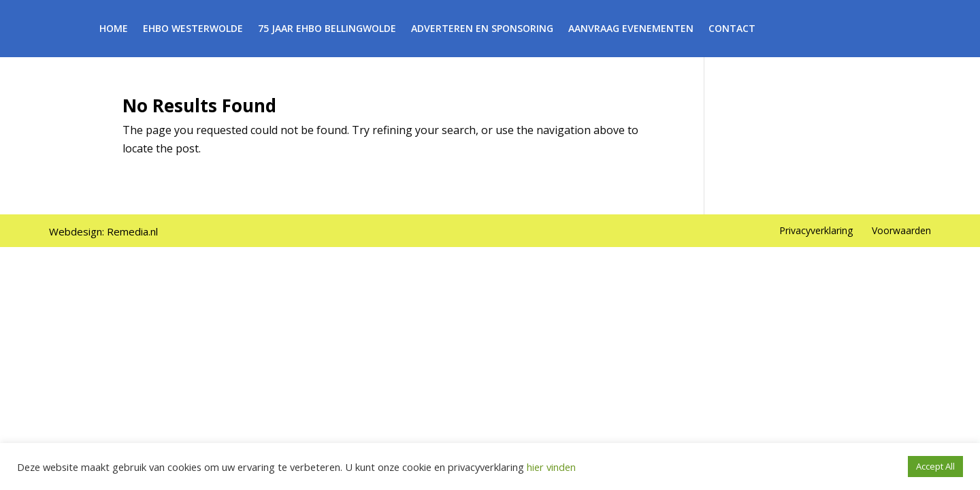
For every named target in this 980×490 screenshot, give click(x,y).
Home (114, 29)
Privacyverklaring (816, 230)
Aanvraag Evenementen (631, 29)
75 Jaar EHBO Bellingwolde (327, 29)
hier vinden (550, 467)
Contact (732, 29)
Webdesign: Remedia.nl (103, 231)
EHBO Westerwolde (193, 29)
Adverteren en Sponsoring (482, 29)
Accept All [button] (935, 466)
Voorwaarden (901, 230)
